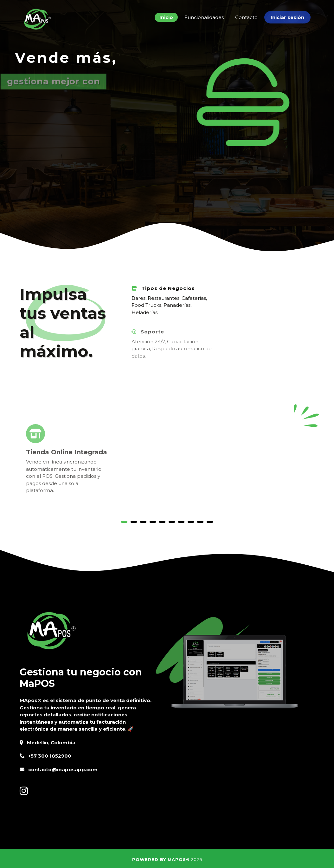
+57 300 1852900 (50, 756)
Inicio (166, 17)
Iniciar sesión (287, 17)
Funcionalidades (204, 17)
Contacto (246, 17)
